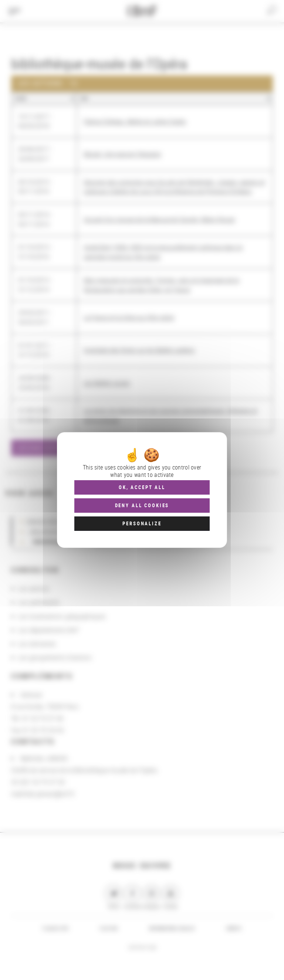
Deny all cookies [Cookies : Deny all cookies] (142, 505)
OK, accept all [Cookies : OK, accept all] (142, 487)
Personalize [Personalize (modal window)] (142, 523)
